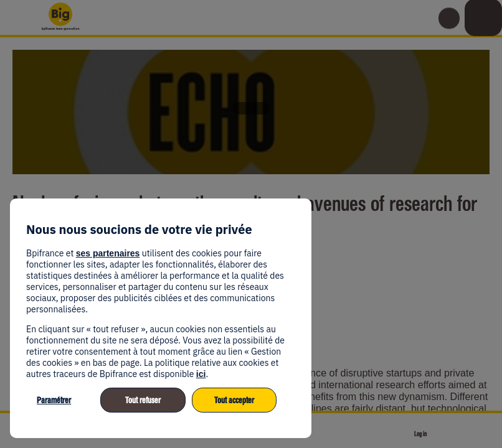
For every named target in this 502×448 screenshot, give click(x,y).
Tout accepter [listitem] (234, 400)
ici (201, 374)
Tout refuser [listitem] (143, 400)
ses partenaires (108, 253)
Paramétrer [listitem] (54, 400)
